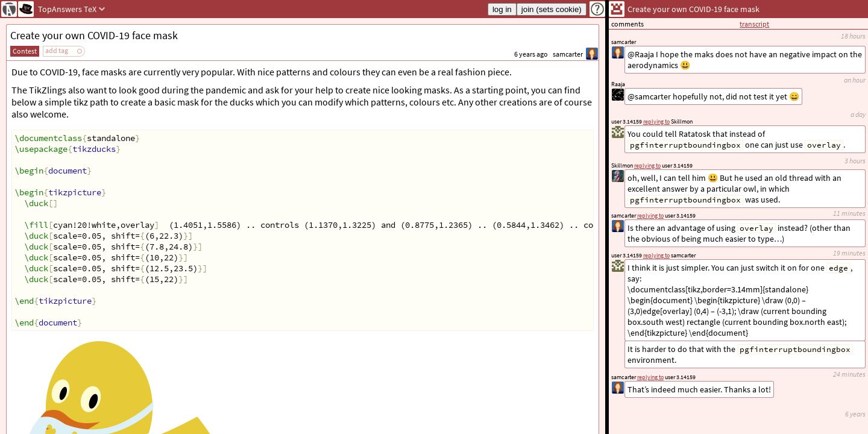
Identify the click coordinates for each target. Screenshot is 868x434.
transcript (754, 24)
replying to (650, 377)
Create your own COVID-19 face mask (94, 35)
